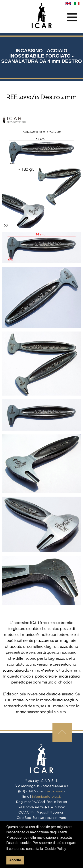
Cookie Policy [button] (55, 849)
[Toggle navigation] (72, 17)
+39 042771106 (54, 791)
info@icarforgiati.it (46, 797)
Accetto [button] (15, 860)
